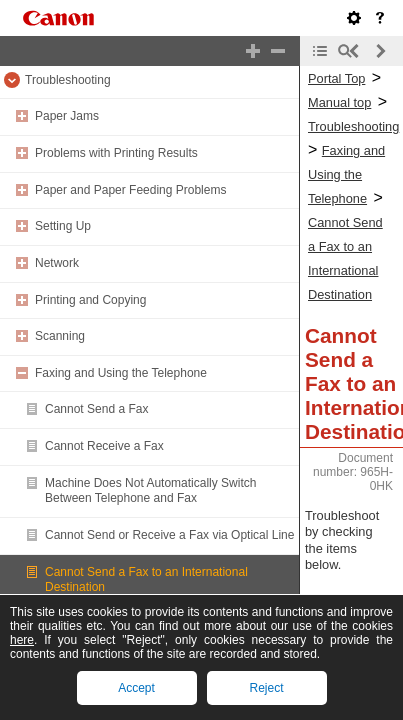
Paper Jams (67, 116)
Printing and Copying (90, 300)
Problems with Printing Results (116, 153)
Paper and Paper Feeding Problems (130, 190)
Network (57, 263)
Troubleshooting (68, 80)
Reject (266, 688)
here (22, 640)
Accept (136, 688)
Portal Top (336, 78)
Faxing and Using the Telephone (121, 373)
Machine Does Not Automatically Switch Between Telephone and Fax (150, 491)
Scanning (60, 336)
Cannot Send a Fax (96, 409)
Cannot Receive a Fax (104, 446)
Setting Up (63, 226)
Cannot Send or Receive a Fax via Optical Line (169, 535)
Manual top (339, 102)
